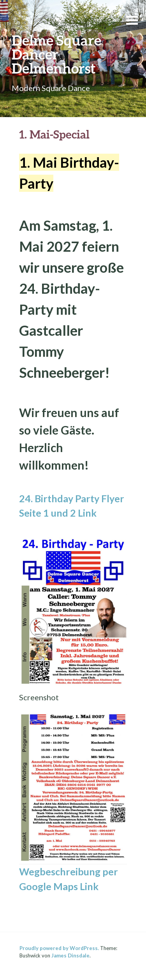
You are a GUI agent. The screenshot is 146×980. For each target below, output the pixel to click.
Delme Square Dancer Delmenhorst (56, 54)
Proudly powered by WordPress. (59, 948)
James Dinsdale (70, 955)
